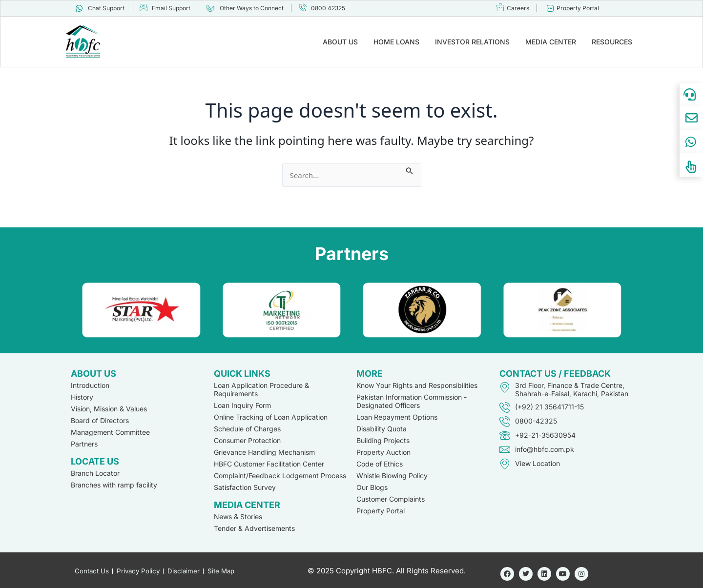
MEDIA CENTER (551, 42)
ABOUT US (340, 42)
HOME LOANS (396, 42)
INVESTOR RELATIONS (472, 42)
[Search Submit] (411, 169)
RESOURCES (612, 42)
